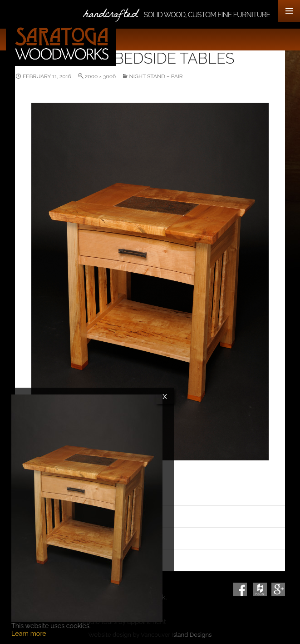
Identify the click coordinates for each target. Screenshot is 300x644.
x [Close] (165, 396)
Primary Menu (289, 11)
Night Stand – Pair (156, 76)
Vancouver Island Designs (176, 635)
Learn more (29, 633)
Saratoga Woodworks (61, 43)
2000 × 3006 (100, 76)
